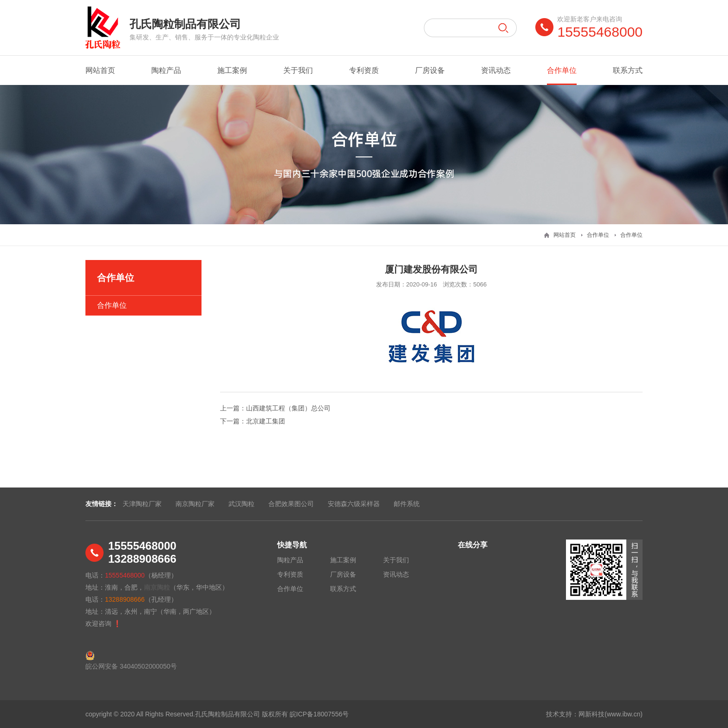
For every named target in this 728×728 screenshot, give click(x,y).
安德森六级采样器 (354, 504)
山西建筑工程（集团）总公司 (288, 408)
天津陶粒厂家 (142, 504)
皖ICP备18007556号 (319, 714)
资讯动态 (496, 70)
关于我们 (298, 70)
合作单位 (562, 76)
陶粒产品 (166, 70)
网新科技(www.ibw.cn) (611, 714)
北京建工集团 (266, 421)
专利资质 (364, 70)
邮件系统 (407, 504)
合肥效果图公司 (291, 504)
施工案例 (232, 70)
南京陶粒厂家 (195, 504)
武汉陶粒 (241, 504)
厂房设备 (430, 70)
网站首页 (100, 70)
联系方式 (628, 70)
